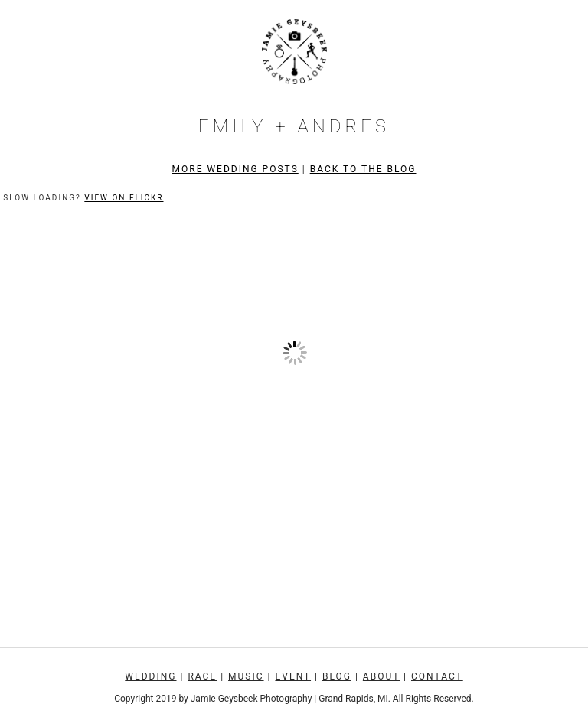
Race (202, 676)
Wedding (150, 676)
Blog (337, 676)
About (381, 676)
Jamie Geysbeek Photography (252, 699)
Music (246, 676)
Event (293, 676)
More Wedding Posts (235, 169)
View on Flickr (124, 198)
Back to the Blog (363, 169)
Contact (437, 676)
